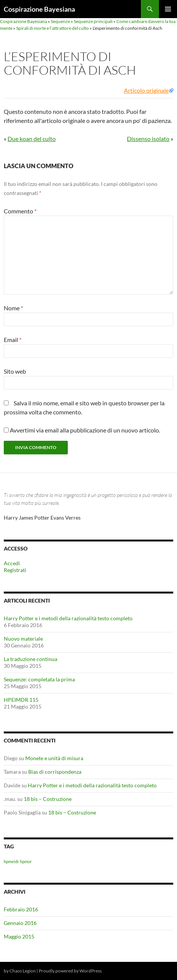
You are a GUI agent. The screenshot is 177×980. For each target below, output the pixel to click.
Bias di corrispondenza (55, 772)
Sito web (15, 371)
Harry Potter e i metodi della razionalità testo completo (68, 618)
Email (13, 340)
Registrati (15, 570)
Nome (13, 308)
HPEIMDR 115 (21, 700)
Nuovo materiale (23, 639)
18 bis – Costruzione (48, 799)
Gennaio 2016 (20, 923)
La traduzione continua (31, 659)
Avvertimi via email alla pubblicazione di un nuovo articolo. (85, 430)
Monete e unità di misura (54, 758)
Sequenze (60, 21)
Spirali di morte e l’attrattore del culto (53, 28)
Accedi (12, 563)
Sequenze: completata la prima (39, 679)
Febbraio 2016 (21, 909)
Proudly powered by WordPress (70, 971)
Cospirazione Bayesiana (39, 9)
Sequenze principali (93, 21)
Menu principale (168, 9)
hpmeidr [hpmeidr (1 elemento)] (11, 861)
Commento (20, 211)
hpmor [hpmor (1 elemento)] (26, 861)
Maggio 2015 (19, 936)
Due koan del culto (32, 139)
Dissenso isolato (148, 139)
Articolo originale (146, 90)
